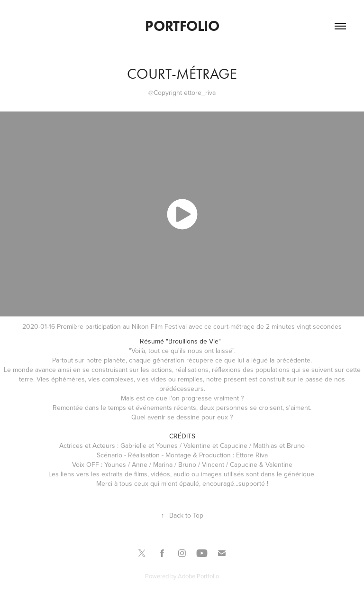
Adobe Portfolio (198, 576)
